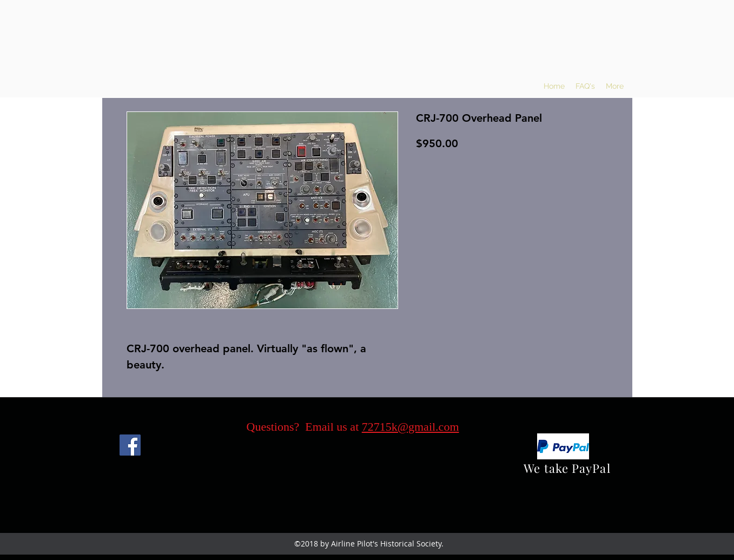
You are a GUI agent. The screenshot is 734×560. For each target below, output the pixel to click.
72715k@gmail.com (411, 427)
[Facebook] (130, 445)
